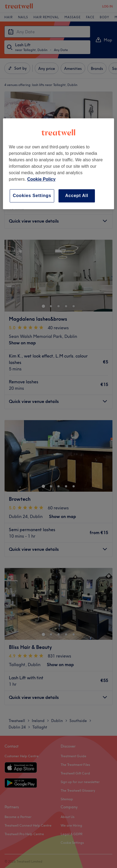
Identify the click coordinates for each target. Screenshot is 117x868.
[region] (58, 164)
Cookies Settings (32, 196)
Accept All (77, 196)
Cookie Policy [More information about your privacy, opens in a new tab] (41, 179)
